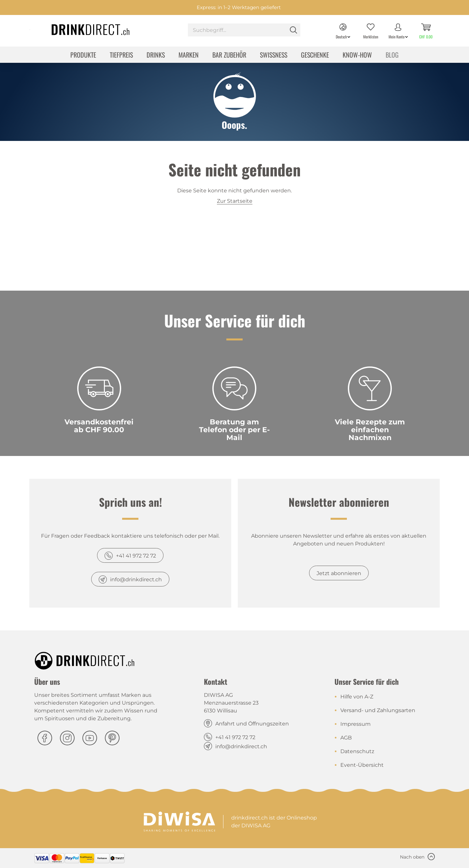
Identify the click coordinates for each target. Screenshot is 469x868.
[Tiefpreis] (121, 55)
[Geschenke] (315, 55)
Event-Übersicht (362, 765)
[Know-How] (357, 55)
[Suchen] (293, 30)
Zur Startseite (235, 201)
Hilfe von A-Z (357, 697)
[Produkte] (83, 55)
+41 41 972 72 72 (136, 556)
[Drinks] (156, 55)
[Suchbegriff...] (244, 30)
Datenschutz (357, 751)
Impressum (355, 724)
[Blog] (392, 55)
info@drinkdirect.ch (136, 579)
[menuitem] (244, 31)
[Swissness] (274, 55)
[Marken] (189, 55)
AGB (346, 738)
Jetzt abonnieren (339, 573)
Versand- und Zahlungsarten (378, 710)
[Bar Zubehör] (229, 55)
